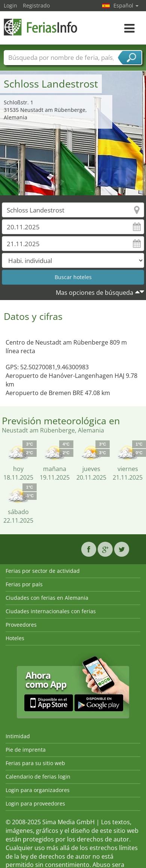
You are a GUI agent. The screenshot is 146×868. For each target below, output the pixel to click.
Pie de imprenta (26, 750)
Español (126, 5)
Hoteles (15, 638)
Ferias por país (24, 584)
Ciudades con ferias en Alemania (47, 598)
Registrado (36, 5)
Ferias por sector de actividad (43, 571)
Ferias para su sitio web (35, 763)
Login (10, 5)
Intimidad (18, 736)
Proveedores (21, 625)
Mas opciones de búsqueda (95, 293)
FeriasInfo (41, 27)
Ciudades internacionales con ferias (51, 611)
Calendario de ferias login (38, 777)
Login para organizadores (38, 790)
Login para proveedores (35, 803)
